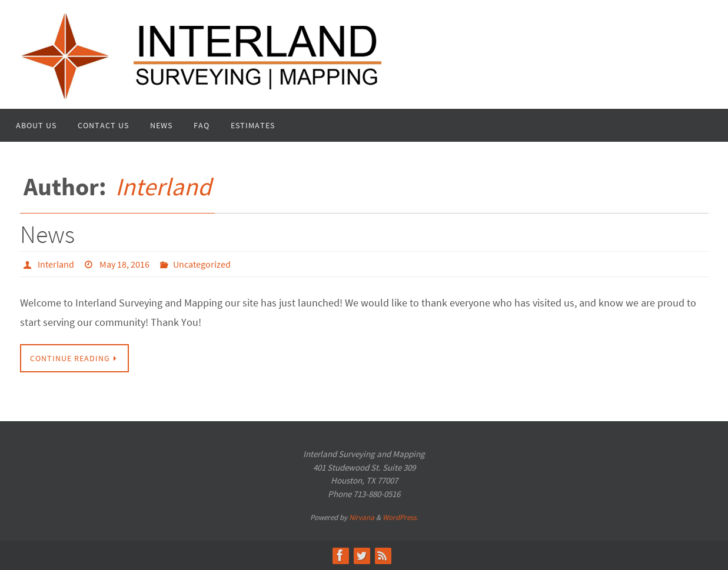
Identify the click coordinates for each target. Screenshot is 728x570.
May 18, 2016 (124, 264)
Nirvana (362, 517)
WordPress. (400, 517)
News (47, 234)
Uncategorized (202, 264)
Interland (163, 186)
